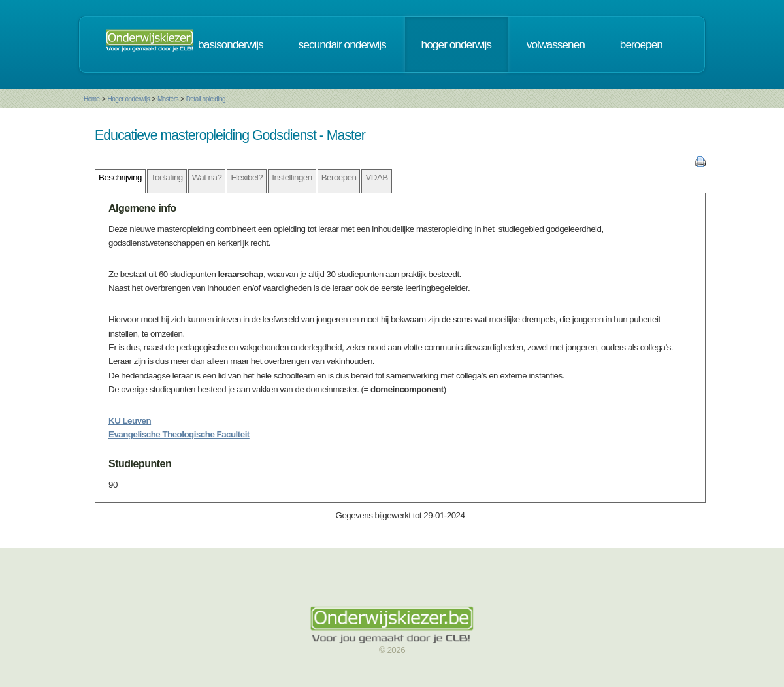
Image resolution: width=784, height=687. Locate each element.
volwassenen (556, 44)
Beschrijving (120, 177)
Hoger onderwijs (128, 99)
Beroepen (339, 177)
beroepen (641, 44)
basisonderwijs (231, 44)
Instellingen (292, 177)
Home (92, 99)
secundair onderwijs (342, 44)
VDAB (376, 177)
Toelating (167, 177)
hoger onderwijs (456, 44)
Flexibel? (247, 177)
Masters (168, 99)
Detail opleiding (206, 99)
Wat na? (207, 177)
